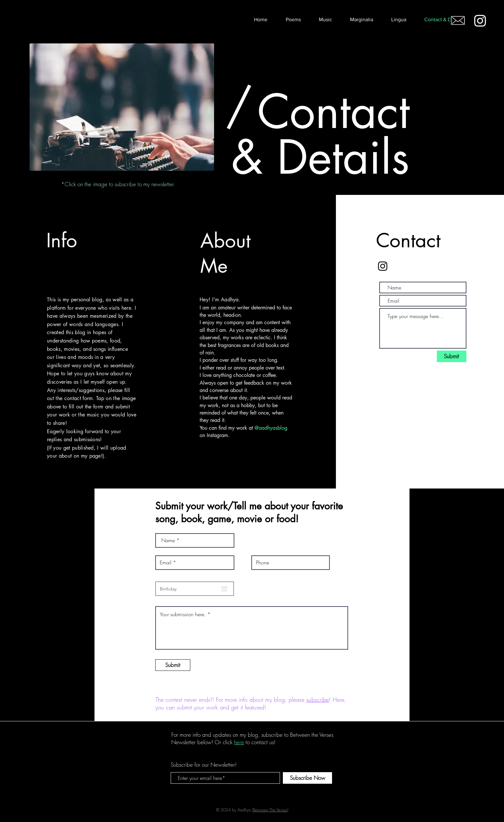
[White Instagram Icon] (480, 21)
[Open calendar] (224, 589)
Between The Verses (270, 810)
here (239, 742)
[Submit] (452, 356)
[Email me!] (458, 20)
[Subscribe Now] (307, 778)
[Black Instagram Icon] (383, 266)
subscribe (318, 699)
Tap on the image (116, 398)
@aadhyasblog (271, 428)
